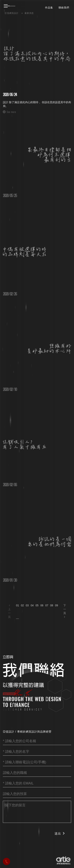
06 (42, 605)
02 (22, 605)
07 (47, 605)
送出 (58, 834)
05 (37, 605)
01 (18, 605)
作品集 (49, 7)
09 (57, 605)
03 (27, 605)
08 (52, 605)
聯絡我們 (64, 7)
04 (32, 605)
